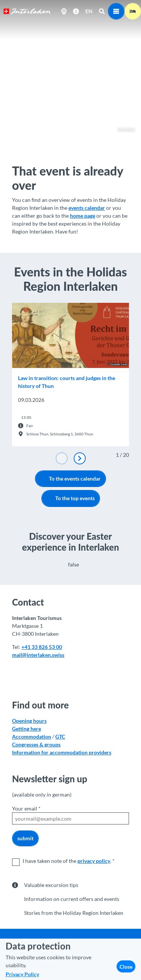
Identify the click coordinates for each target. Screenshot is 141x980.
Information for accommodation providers (62, 752)
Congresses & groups (36, 744)
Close (126, 967)
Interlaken (123, 129)
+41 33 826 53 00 (42, 646)
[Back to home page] (27, 11)
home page (83, 216)
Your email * (26, 808)
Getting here (27, 729)
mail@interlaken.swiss (38, 654)
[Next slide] (80, 458)
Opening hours (29, 721)
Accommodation (32, 737)
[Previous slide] (62, 458)
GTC (60, 737)
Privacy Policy (22, 974)
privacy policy (94, 861)
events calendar (87, 208)
